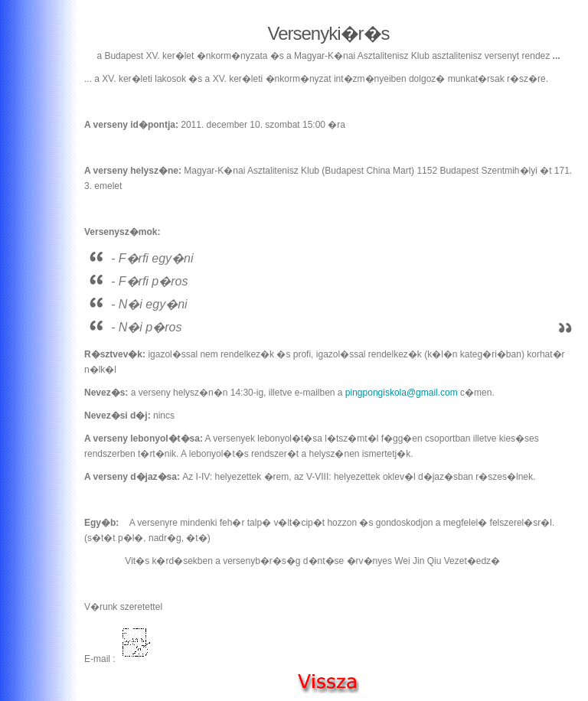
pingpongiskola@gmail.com (402, 393)
